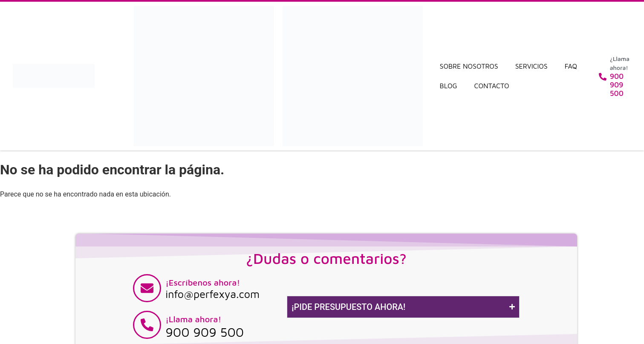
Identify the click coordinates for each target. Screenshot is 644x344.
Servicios (531, 66)
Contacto (492, 86)
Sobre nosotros (469, 66)
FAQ (571, 66)
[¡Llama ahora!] (147, 325)
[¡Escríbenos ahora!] (147, 288)
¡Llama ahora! (193, 319)
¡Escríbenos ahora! (203, 282)
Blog (449, 86)
